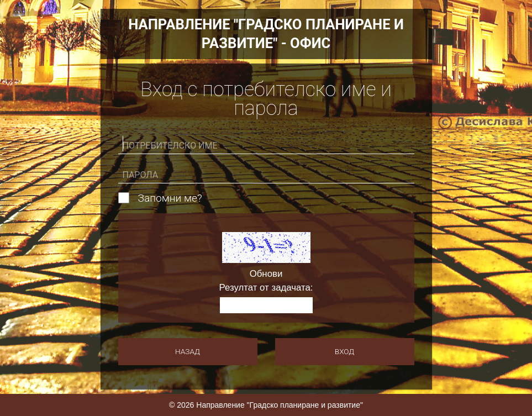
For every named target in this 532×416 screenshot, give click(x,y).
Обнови (266, 274)
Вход (344, 351)
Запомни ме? (170, 198)
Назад (188, 351)
